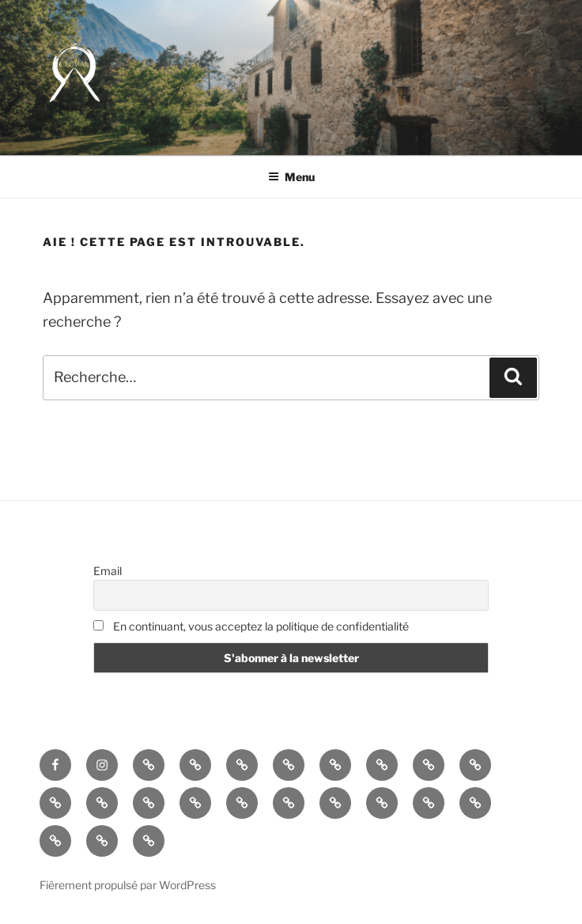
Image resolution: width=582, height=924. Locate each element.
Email (108, 571)
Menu (291, 177)
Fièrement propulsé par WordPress (128, 885)
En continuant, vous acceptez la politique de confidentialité (251, 626)
